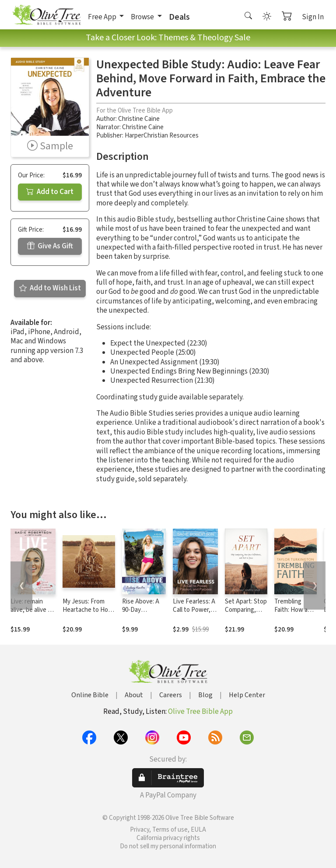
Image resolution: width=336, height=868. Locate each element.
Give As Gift (50, 246)
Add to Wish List (50, 288)
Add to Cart (50, 192)
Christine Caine (139, 119)
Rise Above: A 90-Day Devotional (141, 610)
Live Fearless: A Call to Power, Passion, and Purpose (194, 614)
